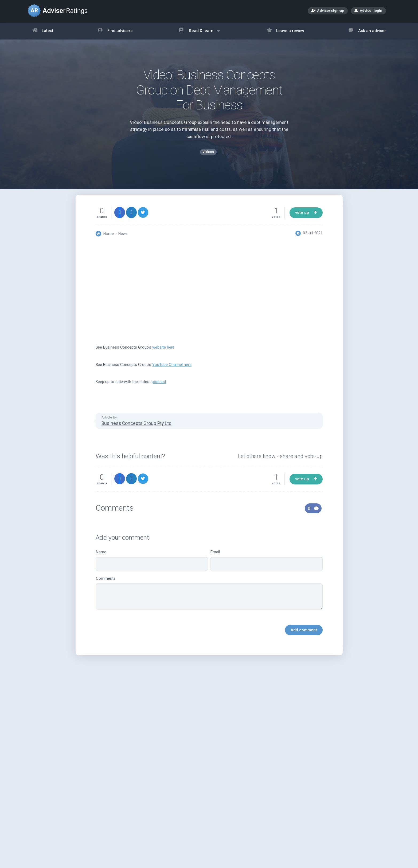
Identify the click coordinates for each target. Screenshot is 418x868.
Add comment (304, 637)
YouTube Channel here (172, 372)
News (123, 241)
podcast (159, 389)
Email (266, 568)
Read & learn (199, 33)
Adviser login (368, 10)
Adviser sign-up (328, 11)
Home (109, 241)
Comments (209, 600)
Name (152, 568)
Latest (43, 31)
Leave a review (285, 31)
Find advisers (115, 31)
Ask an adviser (367, 31)
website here (163, 355)
